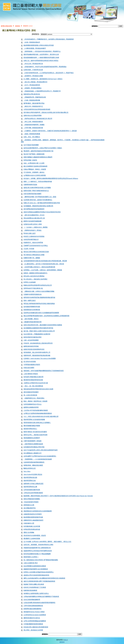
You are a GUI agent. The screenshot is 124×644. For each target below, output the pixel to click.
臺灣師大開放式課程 (6, 26)
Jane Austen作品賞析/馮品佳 (33, 474)
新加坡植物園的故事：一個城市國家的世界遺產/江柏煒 (41, 57)
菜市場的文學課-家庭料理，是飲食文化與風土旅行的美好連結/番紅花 (46, 112)
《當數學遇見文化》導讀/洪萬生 (34, 398)
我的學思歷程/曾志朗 (30, 477)
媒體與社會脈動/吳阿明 (31, 407)
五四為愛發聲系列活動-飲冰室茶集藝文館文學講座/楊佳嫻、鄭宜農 (45, 261)
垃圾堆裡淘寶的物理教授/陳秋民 (34, 462)
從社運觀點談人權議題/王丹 (33, 453)
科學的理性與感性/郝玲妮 (32, 529)
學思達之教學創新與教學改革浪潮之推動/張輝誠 (39, 304)
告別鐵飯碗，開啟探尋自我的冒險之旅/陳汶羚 (38, 206)
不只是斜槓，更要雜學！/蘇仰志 (34, 172)
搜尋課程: (95, 26)
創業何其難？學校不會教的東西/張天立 (36, 191)
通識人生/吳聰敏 (29, 532)
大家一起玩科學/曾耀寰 (31, 340)
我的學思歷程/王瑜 (30, 481)
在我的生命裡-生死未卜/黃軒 (33, 224)
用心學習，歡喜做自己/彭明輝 (33, 630)
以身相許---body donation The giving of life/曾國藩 (40, 358)
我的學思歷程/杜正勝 (30, 487)
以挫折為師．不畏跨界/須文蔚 (33, 70)
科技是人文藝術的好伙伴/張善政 (34, 236)
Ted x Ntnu (27, 471)
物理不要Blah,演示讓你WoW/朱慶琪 (35, 432)
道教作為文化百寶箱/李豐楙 (33, 115)
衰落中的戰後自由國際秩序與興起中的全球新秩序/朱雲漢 (42, 212)
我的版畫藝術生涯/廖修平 (32, 438)
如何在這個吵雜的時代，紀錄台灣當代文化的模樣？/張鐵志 (43, 148)
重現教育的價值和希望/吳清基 (33, 380)
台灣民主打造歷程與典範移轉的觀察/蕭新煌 (38, 413)
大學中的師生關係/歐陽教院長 (33, 606)
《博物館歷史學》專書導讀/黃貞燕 (35, 97)
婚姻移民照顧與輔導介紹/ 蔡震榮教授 (36, 569)
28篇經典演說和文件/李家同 (33, 514)
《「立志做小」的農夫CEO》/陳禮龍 (36, 227)
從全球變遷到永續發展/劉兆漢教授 (35, 566)
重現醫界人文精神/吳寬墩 (32, 538)
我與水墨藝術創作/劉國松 (32, 499)
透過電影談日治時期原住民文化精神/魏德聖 (38, 511)
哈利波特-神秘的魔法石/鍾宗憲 (34, 377)
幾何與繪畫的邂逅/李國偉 (32, 426)
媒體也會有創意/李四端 (31, 346)
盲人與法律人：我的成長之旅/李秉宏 (36, 279)
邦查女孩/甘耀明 (29, 368)
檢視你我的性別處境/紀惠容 (33, 337)
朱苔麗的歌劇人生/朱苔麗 (32, 526)
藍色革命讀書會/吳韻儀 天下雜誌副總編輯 (37, 554)
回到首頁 (62, 642)
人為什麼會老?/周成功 (31, 374)
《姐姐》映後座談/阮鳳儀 (32, 134)
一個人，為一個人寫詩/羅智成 (33, 386)
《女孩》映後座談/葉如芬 (32, 42)
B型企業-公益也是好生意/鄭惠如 (34, 276)
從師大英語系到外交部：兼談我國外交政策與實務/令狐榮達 (43, 325)
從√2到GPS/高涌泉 (30, 362)
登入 (66, 640)
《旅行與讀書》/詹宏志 (31, 319)
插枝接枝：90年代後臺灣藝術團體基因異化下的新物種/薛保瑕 (44, 371)
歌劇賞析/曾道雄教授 (30, 590)
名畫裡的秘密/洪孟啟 (30, 185)
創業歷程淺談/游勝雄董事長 (33, 609)
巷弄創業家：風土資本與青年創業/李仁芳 (37, 352)
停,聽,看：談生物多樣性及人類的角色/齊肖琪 (38, 343)
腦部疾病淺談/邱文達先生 (32, 618)
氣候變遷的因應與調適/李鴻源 (33, 517)
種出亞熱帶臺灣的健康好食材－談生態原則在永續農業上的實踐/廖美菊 (46, 316)
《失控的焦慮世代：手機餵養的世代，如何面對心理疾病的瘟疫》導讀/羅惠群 (49, 39)
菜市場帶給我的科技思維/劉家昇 (34, 209)
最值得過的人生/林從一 (31, 557)
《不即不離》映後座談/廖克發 (33, 128)
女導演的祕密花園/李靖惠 (32, 490)
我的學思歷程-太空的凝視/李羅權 (34, 419)
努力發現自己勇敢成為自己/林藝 (34, 255)
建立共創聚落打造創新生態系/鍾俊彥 (36, 166)
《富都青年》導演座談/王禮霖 (33, 76)
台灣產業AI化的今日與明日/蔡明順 (35, 175)
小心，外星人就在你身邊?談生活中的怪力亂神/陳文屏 (41, 416)
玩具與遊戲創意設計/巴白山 (33, 404)
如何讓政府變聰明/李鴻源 (32, 307)
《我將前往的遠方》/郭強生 (33, 230)
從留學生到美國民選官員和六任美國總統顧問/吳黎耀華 (41, 313)
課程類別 (18, 26)
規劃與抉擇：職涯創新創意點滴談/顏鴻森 (37, 355)
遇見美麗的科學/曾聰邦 (31, 392)
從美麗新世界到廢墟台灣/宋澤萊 (34, 447)
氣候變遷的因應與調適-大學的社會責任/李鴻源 (39, 45)
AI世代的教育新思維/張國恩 (32, 194)
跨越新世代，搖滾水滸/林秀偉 (33, 242)
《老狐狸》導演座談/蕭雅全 (33, 88)
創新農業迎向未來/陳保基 (32, 310)
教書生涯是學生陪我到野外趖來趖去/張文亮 (38, 285)
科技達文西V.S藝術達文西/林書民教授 (36, 627)
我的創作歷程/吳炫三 (30, 429)
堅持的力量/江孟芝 (30, 233)
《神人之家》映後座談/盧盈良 (33, 122)
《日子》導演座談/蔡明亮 (32, 85)
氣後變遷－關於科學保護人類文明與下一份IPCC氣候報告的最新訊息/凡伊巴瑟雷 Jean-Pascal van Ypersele (58, 496)
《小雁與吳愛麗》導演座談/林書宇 (35, 48)
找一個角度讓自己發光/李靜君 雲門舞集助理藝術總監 (41, 560)
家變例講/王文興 (29, 505)
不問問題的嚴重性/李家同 (32, 365)
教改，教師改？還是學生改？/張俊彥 (36, 401)
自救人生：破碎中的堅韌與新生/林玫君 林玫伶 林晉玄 (41, 61)
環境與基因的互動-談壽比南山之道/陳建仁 (37, 423)
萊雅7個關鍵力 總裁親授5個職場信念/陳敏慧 (38, 157)
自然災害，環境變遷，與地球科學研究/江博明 (38, 545)
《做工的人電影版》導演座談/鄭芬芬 (36, 82)
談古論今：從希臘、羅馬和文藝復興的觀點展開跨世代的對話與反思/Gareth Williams (51, 178)
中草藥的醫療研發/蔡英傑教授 (33, 624)
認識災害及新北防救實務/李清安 (34, 349)
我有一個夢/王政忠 (30, 300)
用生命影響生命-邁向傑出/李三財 (34, 218)
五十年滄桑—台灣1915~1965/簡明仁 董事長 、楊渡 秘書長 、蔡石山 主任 (47, 542)
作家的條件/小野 (29, 523)
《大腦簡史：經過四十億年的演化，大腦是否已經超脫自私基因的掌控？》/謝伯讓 (50, 131)
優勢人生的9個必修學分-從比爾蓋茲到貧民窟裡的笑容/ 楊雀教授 (44, 578)
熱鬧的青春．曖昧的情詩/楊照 (33, 465)
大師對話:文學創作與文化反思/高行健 (36, 383)
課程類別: (36, 34)
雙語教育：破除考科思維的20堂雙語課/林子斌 (38, 151)
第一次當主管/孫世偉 (30, 395)
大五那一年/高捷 (29, 249)
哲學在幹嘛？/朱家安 (30, 160)
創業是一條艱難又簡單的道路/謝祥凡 (36, 273)
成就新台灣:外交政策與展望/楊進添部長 (36, 575)
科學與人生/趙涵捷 (30, 282)
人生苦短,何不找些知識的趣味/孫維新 (36, 410)
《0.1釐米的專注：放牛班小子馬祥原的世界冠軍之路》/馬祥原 (44, 264)
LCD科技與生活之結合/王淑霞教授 (35, 615)
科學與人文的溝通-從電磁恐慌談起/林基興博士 (39, 572)
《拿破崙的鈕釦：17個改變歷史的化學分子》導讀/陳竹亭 (42, 91)
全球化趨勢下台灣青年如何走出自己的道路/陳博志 (40, 456)
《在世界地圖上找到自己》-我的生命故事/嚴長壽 (39, 267)
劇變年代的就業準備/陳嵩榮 (33, 221)
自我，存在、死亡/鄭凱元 (32, 137)
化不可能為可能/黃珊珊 (31, 145)
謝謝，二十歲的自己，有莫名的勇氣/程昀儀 (38, 181)
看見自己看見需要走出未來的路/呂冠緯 (36, 252)
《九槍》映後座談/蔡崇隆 (32, 100)
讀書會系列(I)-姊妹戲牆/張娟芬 (33, 520)
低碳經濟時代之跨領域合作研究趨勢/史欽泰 (38, 551)
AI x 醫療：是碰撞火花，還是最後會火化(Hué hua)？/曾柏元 (43, 79)
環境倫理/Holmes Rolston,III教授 (34, 612)
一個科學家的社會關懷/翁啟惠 (33, 444)
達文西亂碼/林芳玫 (30, 508)
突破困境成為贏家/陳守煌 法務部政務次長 (37, 548)
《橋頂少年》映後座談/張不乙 (33, 106)
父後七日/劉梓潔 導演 (31, 563)
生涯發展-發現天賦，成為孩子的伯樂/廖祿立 (38, 200)
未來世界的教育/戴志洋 (31, 239)
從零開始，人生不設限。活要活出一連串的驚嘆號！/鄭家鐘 (43, 270)
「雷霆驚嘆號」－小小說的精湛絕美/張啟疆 (38, 459)
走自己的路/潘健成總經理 (32, 600)
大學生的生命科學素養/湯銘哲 (33, 493)
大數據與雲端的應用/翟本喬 (33, 322)
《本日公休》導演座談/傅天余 (33, 64)
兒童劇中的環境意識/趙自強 (33, 294)
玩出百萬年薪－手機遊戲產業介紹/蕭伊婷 (37, 334)
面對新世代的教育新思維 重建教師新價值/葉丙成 (39, 297)
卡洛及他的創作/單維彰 (31, 502)
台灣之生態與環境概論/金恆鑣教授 (35, 621)
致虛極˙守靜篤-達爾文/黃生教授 (34, 584)
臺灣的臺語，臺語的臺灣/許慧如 (34, 103)
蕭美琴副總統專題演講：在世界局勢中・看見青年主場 (41, 54)
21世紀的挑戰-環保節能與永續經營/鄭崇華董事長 (39, 603)
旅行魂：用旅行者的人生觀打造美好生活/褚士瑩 (39, 331)
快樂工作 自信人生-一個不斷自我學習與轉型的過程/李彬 (42, 203)
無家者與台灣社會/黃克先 (32, 94)
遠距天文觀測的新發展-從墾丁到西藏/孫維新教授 (39, 581)
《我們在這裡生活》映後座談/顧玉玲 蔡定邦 (38, 119)
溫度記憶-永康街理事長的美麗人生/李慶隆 (37, 188)
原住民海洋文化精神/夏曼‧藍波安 (35, 535)
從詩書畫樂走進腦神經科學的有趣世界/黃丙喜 (38, 328)
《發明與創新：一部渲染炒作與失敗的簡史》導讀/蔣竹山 (42, 51)
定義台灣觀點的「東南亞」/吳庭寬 (35, 169)
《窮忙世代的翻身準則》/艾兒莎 (34, 215)
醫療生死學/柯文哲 (30, 468)
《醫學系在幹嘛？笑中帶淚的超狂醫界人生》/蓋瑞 (40, 197)
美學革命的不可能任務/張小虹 (33, 288)
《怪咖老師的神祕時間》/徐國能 (34, 125)
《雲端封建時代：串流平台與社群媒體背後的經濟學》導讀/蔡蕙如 (45, 67)
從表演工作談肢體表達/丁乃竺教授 (35, 587)
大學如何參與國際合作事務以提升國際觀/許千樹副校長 (41, 596)
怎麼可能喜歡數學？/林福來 (33, 441)
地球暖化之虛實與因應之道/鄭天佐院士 (36, 593)
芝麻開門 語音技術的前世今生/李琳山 (36, 246)
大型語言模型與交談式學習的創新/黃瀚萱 (37, 109)
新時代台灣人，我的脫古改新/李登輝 (36, 435)
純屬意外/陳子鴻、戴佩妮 (32, 258)
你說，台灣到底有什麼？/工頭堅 (34, 163)
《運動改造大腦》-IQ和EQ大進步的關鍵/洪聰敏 (39, 291)
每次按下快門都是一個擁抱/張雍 (34, 154)
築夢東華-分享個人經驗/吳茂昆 (34, 484)
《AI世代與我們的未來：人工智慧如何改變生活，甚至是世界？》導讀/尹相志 (49, 73)
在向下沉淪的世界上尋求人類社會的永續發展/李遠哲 (41, 450)
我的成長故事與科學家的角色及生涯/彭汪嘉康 (38, 389)
